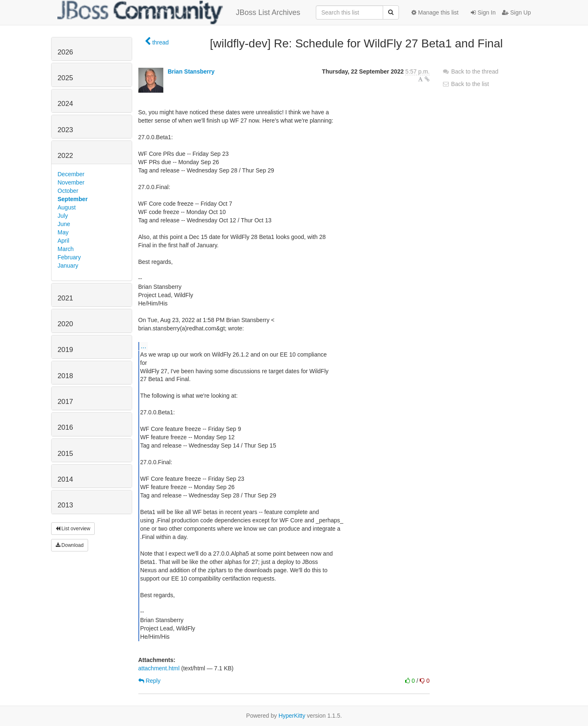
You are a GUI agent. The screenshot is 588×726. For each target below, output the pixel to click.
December (71, 174)
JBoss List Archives (179, 12)
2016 (65, 427)
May (63, 232)
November (71, 182)
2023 (65, 130)
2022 (65, 156)
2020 (65, 324)
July (63, 216)
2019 (65, 350)
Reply (150, 681)
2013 (65, 505)
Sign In (483, 12)
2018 (65, 376)
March (66, 249)
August (67, 207)
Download (70, 545)
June (64, 224)
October (68, 191)
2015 (65, 454)
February (69, 257)
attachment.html (159, 668)
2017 (65, 402)
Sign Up (517, 12)
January (68, 266)
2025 (65, 78)
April (64, 241)
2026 (65, 52)
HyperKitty (292, 716)
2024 (65, 104)
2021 (65, 298)
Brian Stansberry (191, 71)
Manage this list (435, 12)
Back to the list (466, 84)
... (144, 346)
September (73, 199)
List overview (73, 529)
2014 (65, 479)
